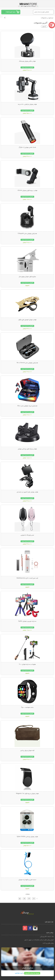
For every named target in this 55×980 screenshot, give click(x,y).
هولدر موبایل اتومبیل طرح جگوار (27, 320)
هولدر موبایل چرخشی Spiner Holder (27, 837)
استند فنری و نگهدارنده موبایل (27, 880)
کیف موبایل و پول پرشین (27, 751)
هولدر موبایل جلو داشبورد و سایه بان (27, 492)
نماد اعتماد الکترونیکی (47, 937)
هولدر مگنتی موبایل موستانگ (27, 61)
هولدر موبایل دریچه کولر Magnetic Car (27, 794)
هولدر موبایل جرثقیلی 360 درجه (27, 104)
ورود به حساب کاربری (32, 973)
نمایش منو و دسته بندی (42, 12)
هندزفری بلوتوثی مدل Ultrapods (27, 234)
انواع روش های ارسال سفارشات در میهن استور (39, 940)
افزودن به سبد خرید (27, 67)
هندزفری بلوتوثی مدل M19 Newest (27, 363)
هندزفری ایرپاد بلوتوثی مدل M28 (27, 406)
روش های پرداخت (48, 943)
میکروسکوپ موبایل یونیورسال (27, 277)
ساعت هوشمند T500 (27, 707)
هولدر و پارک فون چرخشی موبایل (27, 449)
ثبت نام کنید (19, 973)
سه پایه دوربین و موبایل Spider (27, 621)
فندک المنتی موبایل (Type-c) (27, 147)
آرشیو (44, 27)
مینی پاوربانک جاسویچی (27, 535)
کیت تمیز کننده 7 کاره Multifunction (27, 578)
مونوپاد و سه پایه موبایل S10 (27, 664)
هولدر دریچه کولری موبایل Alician (27, 191)
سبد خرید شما (11, 12)
